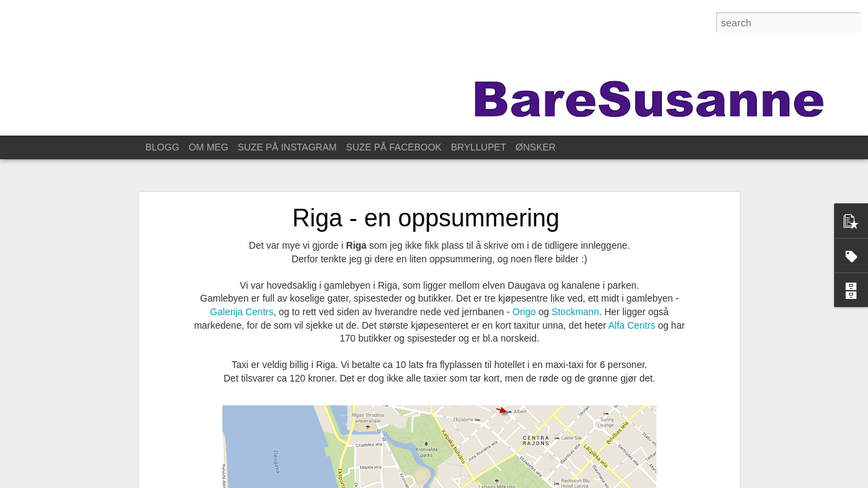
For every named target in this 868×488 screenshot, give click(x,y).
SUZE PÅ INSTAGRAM (287, 147)
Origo (526, 312)
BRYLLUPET (478, 147)
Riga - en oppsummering (426, 218)
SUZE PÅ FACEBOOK (394, 147)
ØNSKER (535, 147)
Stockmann (575, 312)
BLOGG (163, 147)
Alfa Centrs (632, 325)
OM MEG (208, 147)
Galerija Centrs (242, 312)
